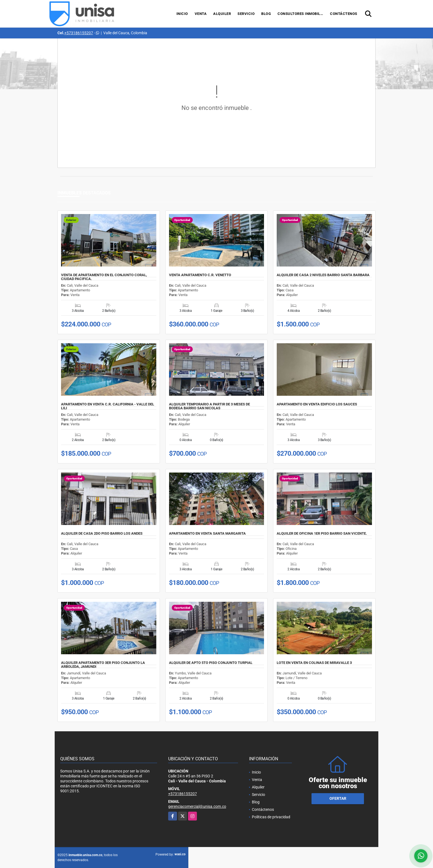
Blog (266, 14)
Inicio (182, 14)
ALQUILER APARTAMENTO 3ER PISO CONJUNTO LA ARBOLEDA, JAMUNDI (103, 665)
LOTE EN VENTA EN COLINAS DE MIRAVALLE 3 (314, 663)
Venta (201, 14)
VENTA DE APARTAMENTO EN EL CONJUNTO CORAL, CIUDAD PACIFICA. (104, 277)
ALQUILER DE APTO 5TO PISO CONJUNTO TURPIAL (211, 663)
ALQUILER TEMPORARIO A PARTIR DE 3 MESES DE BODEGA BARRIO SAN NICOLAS (209, 406)
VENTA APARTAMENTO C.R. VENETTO (200, 275)
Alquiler (222, 14)
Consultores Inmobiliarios (302, 14)
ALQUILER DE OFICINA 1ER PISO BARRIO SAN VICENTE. (322, 534)
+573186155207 (79, 33)
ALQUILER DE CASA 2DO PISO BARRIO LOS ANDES (102, 534)
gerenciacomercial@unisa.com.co (197, 806)
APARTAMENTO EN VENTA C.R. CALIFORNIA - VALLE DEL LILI (108, 406)
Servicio (246, 14)
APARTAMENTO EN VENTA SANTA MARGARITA (207, 534)
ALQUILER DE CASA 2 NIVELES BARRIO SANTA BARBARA (323, 275)
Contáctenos (344, 14)
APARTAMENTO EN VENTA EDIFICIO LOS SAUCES (317, 404)
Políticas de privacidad (271, 817)
